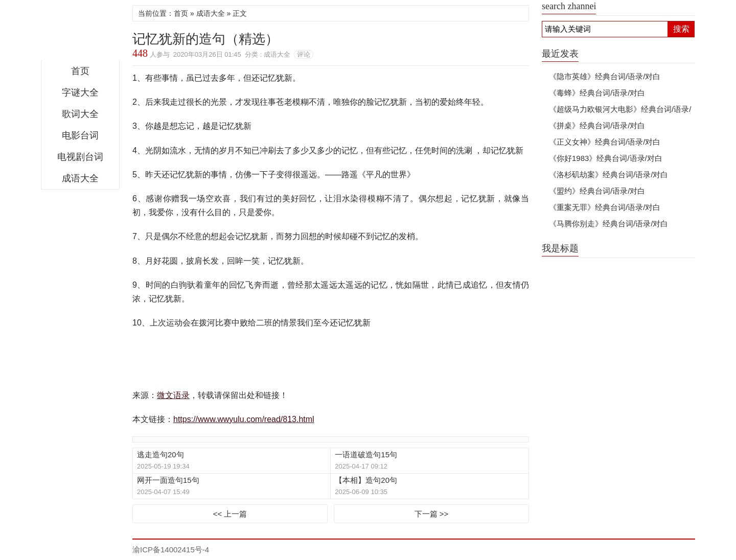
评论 (304, 54)
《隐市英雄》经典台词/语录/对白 (605, 76)
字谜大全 (80, 92)
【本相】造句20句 (366, 480)
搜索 (681, 29)
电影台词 (80, 135)
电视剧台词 (80, 157)
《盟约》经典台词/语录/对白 (597, 191)
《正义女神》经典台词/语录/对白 (605, 142)
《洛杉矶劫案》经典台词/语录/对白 (608, 174)
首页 (80, 71)
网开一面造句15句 (168, 480)
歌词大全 (80, 114)
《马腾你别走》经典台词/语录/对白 (608, 224)
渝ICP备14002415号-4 (171, 550)
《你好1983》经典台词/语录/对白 (606, 158)
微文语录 (80, 33)
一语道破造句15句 (366, 454)
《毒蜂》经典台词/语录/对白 (597, 93)
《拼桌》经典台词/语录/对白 (597, 125)
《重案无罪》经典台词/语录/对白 (605, 207)
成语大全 (80, 178)
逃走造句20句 (160, 454)
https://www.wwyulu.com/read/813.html (244, 419)
